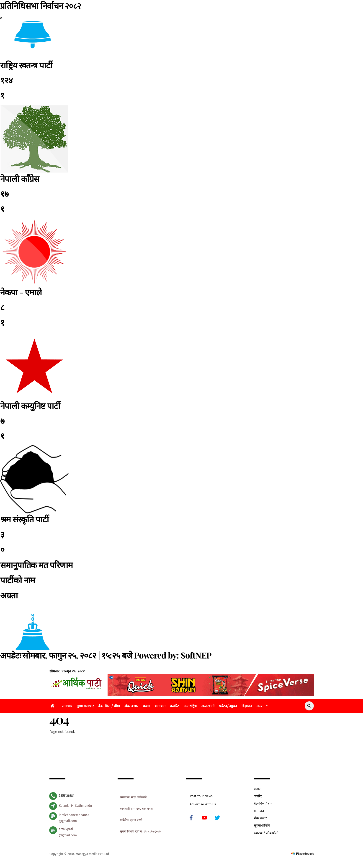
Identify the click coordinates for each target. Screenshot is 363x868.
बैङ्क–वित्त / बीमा (264, 805)
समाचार (67, 707)
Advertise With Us (203, 805)
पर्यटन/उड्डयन (228, 707)
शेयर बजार (131, 707)
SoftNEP (196, 655)
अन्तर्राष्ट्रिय (190, 707)
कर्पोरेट (174, 707)
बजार (146, 707)
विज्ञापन (247, 707)
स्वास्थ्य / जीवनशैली (266, 834)
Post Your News (201, 797)
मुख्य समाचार (85, 707)
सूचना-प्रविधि (262, 826)
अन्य (259, 707)
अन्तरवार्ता (208, 707)
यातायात (160, 707)
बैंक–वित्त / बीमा (109, 707)
